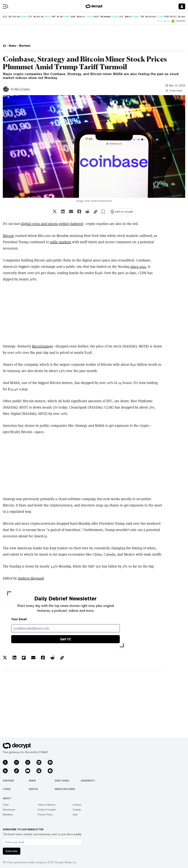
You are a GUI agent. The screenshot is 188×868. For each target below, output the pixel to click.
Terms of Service (46, 805)
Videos (33, 789)
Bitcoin (8, 236)
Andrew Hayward (31, 578)
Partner (8, 781)
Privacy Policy (45, 814)
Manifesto (8, 814)
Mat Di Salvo (22, 89)
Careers (77, 810)
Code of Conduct (47, 810)
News (32, 781)
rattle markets (61, 242)
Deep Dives (62, 781)
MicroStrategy (42, 346)
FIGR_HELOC (170, 17)
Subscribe (12, 851)
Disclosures (9, 810)
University (88, 781)
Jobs (75, 814)
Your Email (19, 619)
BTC (5, 17)
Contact (77, 805)
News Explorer (65, 789)
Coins (7, 789)
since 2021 (138, 267)
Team (6, 805)
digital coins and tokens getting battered (52, 224)
